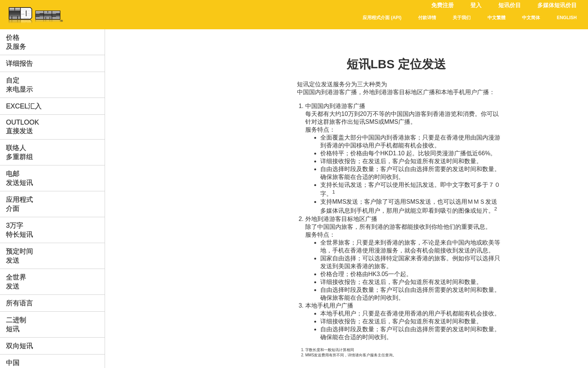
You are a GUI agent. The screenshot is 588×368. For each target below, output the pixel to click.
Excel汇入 (24, 106)
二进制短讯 (16, 324)
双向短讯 (19, 346)
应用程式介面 (19, 204)
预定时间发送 (19, 256)
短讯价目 (510, 5)
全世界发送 (16, 282)
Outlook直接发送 (22, 127)
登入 (476, 5)
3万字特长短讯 (19, 230)
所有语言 (19, 303)
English (567, 18)
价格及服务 (16, 42)
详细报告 (19, 63)
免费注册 (442, 5)
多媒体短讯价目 (557, 5)
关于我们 (462, 18)
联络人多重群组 (19, 152)
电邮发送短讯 (19, 178)
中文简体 (531, 18)
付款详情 (427, 18)
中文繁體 (496, 18)
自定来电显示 (19, 85)
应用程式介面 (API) (382, 18)
